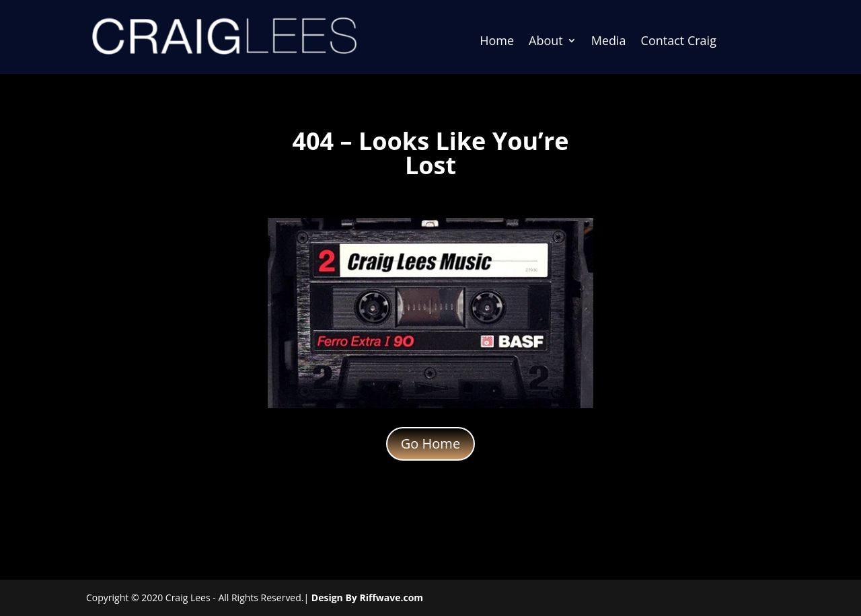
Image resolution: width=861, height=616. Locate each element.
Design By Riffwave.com (367, 598)
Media (609, 42)
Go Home (430, 444)
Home (497, 42)
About (546, 42)
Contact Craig (679, 42)
